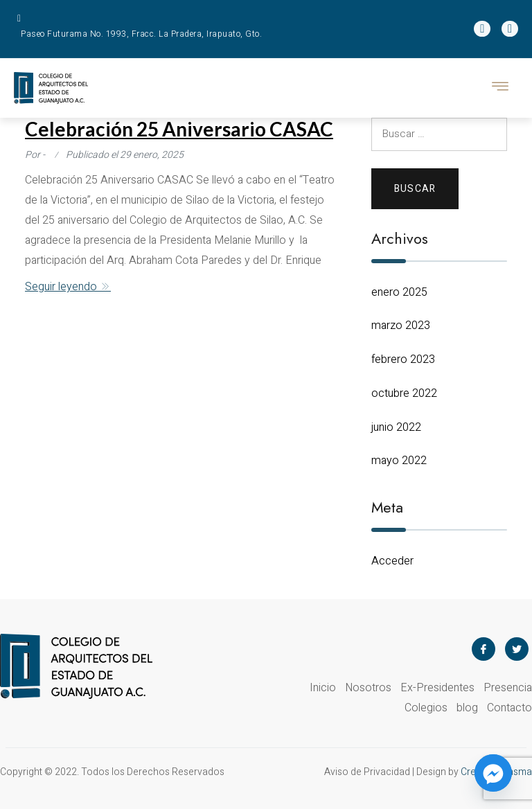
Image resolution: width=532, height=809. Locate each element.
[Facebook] (484, 649)
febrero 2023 (403, 359)
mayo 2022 (399, 461)
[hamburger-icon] (501, 88)
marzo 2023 (401, 326)
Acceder (392, 561)
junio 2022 (396, 427)
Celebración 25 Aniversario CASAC (179, 129)
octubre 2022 (404, 393)
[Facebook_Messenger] (493, 773)
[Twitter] (517, 649)
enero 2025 (399, 292)
